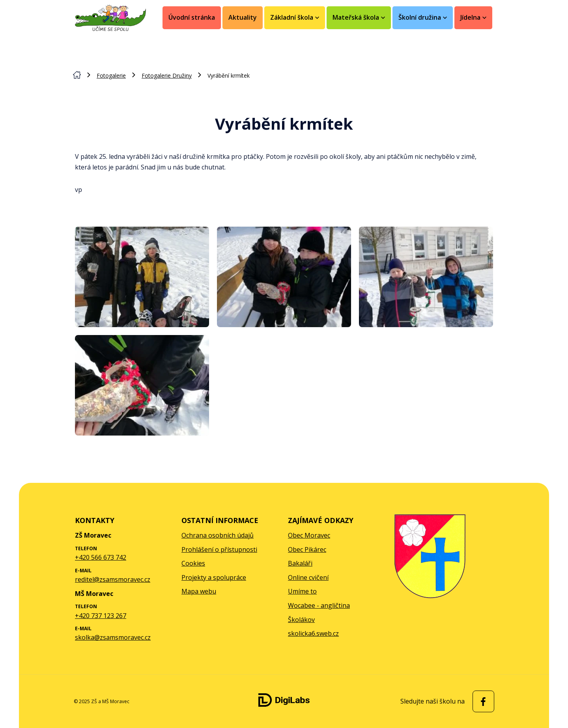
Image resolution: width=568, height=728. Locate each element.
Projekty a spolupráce (214, 577)
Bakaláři (300, 563)
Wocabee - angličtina (319, 605)
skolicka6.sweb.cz (313, 633)
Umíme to (302, 591)
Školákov (301, 620)
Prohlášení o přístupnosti (219, 549)
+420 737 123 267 (101, 616)
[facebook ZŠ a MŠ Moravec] (481, 701)
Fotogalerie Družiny (167, 75)
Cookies (193, 563)
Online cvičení (308, 577)
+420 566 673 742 (101, 557)
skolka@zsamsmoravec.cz (113, 637)
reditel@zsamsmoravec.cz (113, 579)
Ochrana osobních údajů (218, 535)
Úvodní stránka (192, 17)
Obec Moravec (309, 535)
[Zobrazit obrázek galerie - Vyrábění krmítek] (142, 277)
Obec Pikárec (307, 549)
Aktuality (243, 17)
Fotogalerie (111, 75)
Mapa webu (199, 591)
